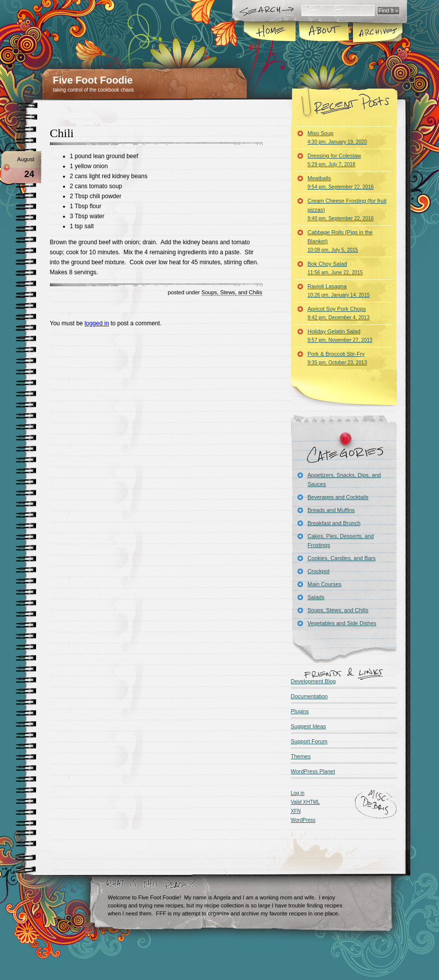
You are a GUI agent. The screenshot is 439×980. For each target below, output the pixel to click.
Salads (316, 597)
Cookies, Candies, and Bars (341, 558)
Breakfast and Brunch (334, 523)
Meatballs (340, 182)
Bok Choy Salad (335, 268)
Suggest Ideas (308, 726)
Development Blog (313, 681)
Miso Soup (337, 137)
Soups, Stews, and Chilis (232, 292)
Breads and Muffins (331, 510)
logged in (97, 323)
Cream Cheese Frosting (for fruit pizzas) (347, 209)
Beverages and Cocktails (338, 497)
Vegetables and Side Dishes (342, 623)
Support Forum (309, 741)
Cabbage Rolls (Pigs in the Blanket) (340, 241)
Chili (62, 133)
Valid (305, 802)
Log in (298, 793)
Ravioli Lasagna (339, 291)
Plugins (300, 711)
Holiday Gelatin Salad (340, 336)
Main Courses (324, 584)
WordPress (303, 820)
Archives (377, 32)
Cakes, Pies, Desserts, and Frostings (341, 541)
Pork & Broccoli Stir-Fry (337, 358)
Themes (301, 756)
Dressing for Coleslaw (334, 160)
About (324, 32)
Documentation (309, 696)
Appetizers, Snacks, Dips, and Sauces (344, 479)
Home (270, 32)
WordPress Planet (313, 771)
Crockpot (318, 571)
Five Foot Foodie (93, 80)
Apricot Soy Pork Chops (338, 313)
